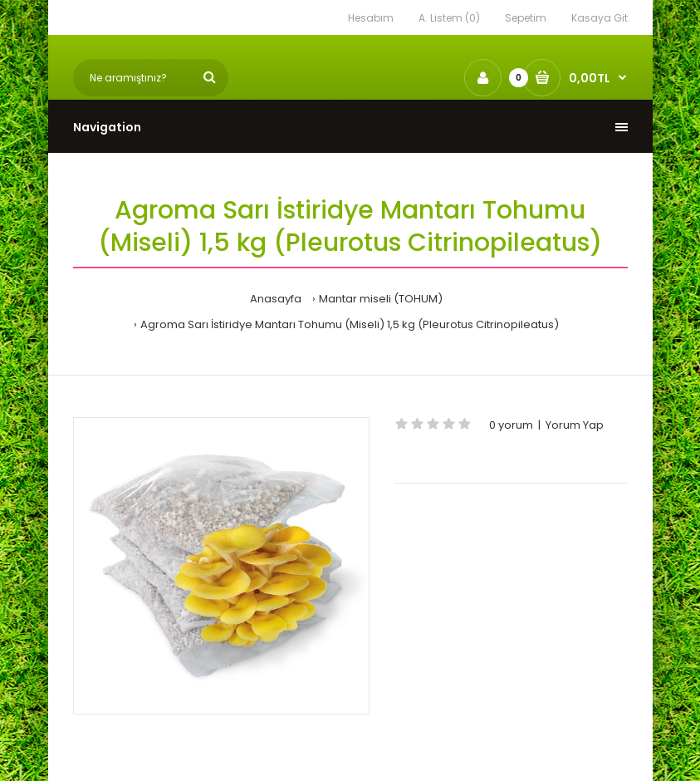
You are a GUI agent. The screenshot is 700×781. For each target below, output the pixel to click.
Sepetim (526, 18)
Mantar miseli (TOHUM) (381, 299)
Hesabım (371, 18)
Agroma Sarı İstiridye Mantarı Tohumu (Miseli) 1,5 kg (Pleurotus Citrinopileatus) (350, 324)
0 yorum (511, 425)
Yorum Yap (575, 425)
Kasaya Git (600, 18)
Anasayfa (276, 299)
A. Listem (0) (449, 18)
